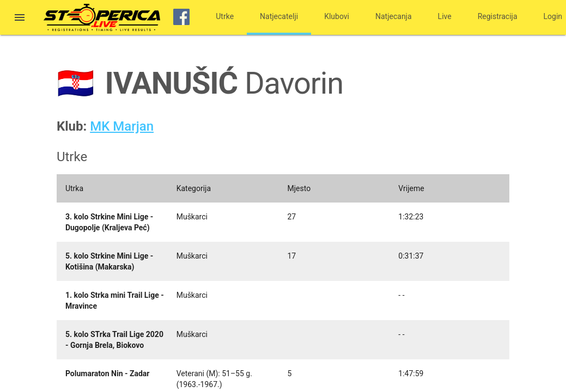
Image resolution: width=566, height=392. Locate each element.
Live (445, 16)
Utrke (225, 16)
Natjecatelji (279, 16)
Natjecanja (394, 16)
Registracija (498, 16)
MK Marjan (122, 126)
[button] (20, 19)
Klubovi (337, 16)
